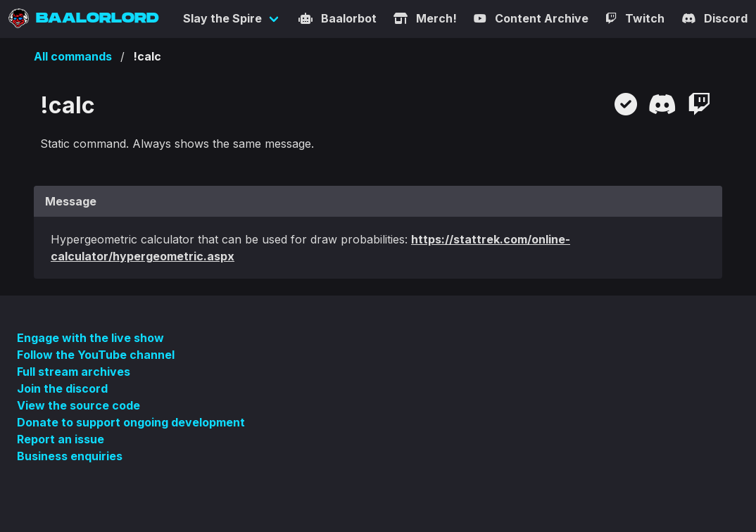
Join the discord (62, 388)
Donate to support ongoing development (131, 422)
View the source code (78, 405)
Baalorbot (338, 18)
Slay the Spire (222, 18)
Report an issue (61, 439)
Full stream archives (74, 372)
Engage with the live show (90, 338)
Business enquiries (70, 456)
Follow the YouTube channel (96, 355)
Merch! (425, 18)
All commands (73, 56)
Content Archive (531, 18)
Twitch (635, 18)
